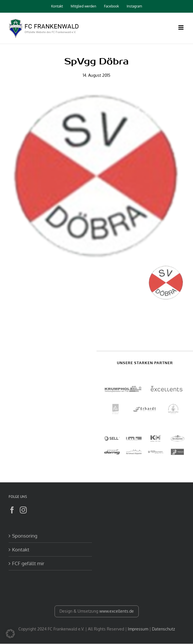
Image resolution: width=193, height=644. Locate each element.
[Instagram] (23, 510)
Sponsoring (25, 536)
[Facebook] (12, 510)
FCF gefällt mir (28, 563)
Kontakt (21, 550)
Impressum (138, 629)
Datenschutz (163, 629)
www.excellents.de (117, 611)
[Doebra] (96, 176)
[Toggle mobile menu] (181, 27)
